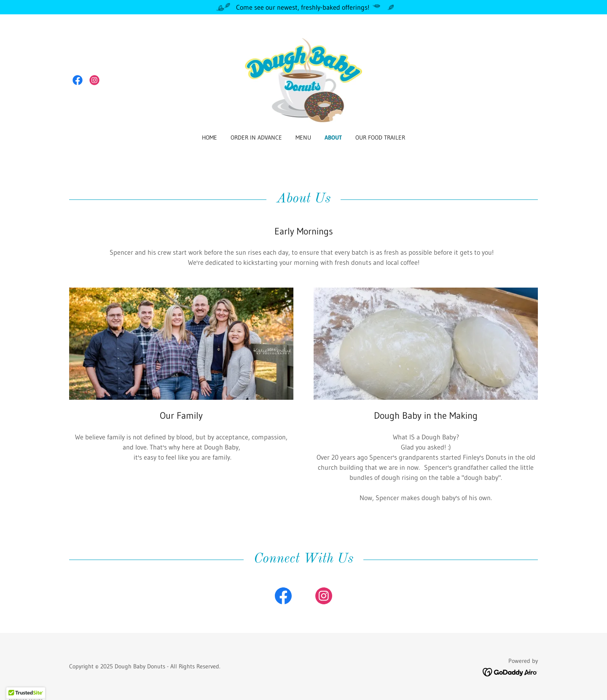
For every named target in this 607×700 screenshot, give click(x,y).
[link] (78, 80)
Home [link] (209, 137)
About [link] (333, 137)
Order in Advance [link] (256, 137)
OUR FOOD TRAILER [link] (380, 137)
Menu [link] (303, 137)
